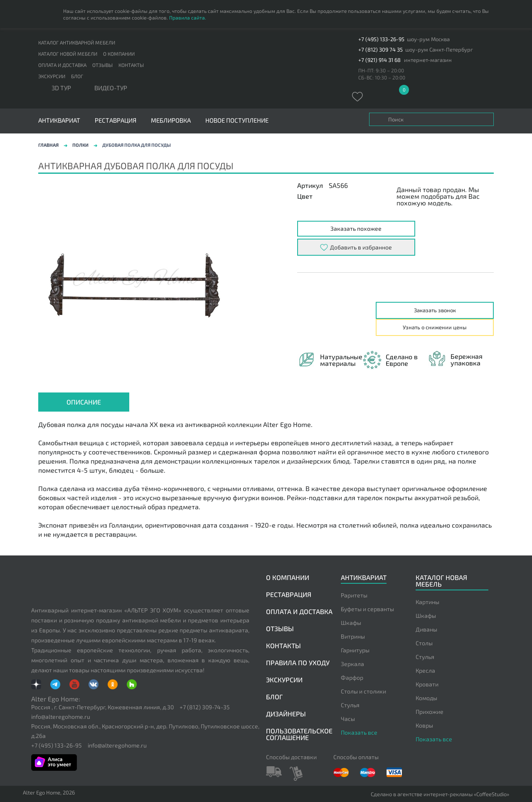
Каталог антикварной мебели (77, 42)
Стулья (350, 705)
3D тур (61, 88)
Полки (80, 145)
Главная (48, 145)
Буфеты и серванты (367, 609)
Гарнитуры (355, 650)
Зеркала (352, 664)
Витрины (353, 636)
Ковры (424, 725)
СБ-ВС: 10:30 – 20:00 (382, 77)
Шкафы (351, 623)
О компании (119, 54)
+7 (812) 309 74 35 (381, 50)
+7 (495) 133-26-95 (381, 39)
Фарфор (352, 677)
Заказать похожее (356, 228)
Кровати (427, 684)
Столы (424, 643)
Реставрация (116, 120)
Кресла (425, 670)
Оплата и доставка (62, 65)
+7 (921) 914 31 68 (379, 60)
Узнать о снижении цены (435, 327)
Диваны (426, 629)
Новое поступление (237, 120)
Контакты (131, 65)
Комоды (426, 698)
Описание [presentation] (84, 402)
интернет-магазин (428, 60)
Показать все (359, 732)
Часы (348, 719)
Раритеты (354, 595)
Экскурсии (52, 76)
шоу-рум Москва (428, 39)
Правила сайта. (188, 17)
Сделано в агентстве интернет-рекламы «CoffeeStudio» (440, 794)
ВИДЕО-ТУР (111, 88)
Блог (77, 76)
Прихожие (430, 712)
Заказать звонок (435, 310)
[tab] (84, 402)
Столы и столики (363, 691)
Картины (427, 602)
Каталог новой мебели (68, 54)
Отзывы (102, 65)
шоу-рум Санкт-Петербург (439, 50)
